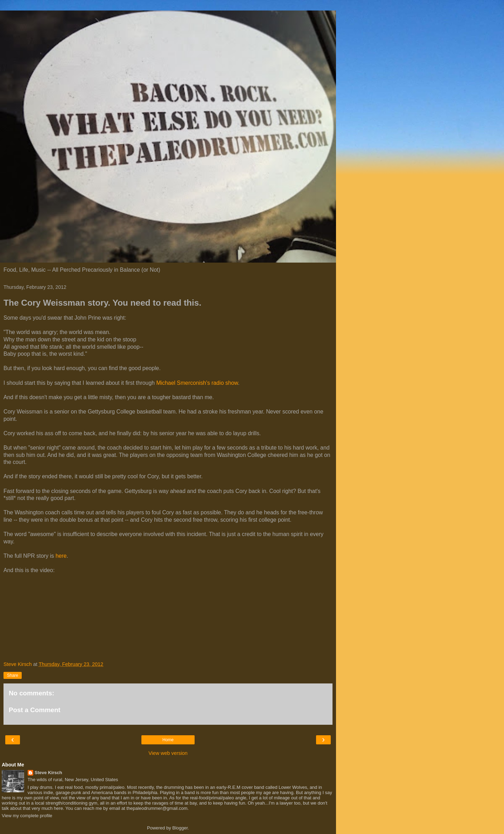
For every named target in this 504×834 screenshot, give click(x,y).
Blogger (180, 828)
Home (168, 740)
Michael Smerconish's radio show (197, 383)
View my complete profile (27, 816)
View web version (168, 753)
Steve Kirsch (48, 773)
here (61, 556)
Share (13, 675)
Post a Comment (35, 710)
